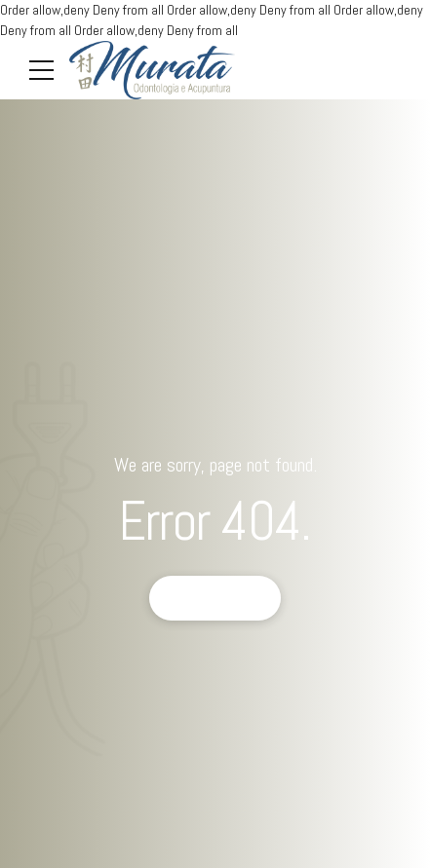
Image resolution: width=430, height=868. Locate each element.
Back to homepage (215, 598)
